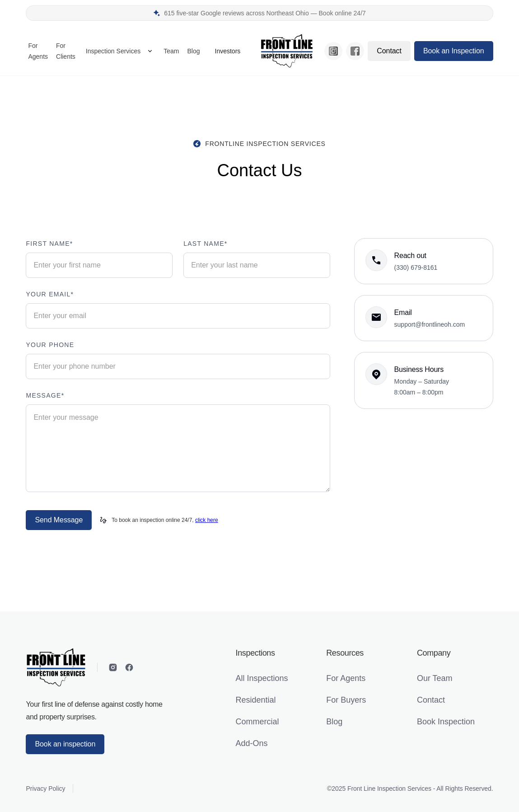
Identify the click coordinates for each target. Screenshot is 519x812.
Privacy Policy (45, 789)
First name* (49, 244)
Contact (389, 51)
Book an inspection (65, 744)
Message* (45, 395)
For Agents (38, 51)
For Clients (66, 51)
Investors (228, 51)
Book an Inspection (454, 51)
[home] (287, 51)
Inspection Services (113, 51)
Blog (193, 51)
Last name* (205, 244)
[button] (119, 51)
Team (171, 51)
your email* (50, 294)
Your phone (50, 345)
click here (207, 520)
